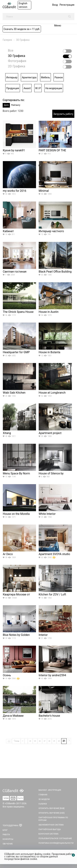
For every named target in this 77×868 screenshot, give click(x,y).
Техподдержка (11, 826)
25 (35, 741)
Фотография (17, 61)
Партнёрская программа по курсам (53, 819)
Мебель (45, 77)
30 (59, 741)
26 (40, 741)
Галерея (7, 40)
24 (30, 741)
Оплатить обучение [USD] (51, 813)
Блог (5, 830)
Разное (59, 77)
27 (45, 741)
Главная (43, 795)
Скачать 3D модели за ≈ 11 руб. (22, 29)
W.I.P (38, 88)
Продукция (13, 88)
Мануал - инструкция (50, 790)
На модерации (54, 88)
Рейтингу (16, 105)
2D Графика (17, 66)
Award (27, 88)
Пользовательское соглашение (55, 838)
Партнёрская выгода (50, 829)
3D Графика (23, 40)
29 (54, 741)
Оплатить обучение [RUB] (51, 808)
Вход (55, 5)
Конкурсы (8, 839)
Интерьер (12, 77)
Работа (6, 835)
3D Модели (44, 799)
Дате (6, 105)
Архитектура (29, 77)
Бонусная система (48, 834)
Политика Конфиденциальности (56, 843)
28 (49, 741)
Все (11, 51)
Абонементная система (51, 825)
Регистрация (67, 5)
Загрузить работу (63, 114)
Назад (16, 741)
